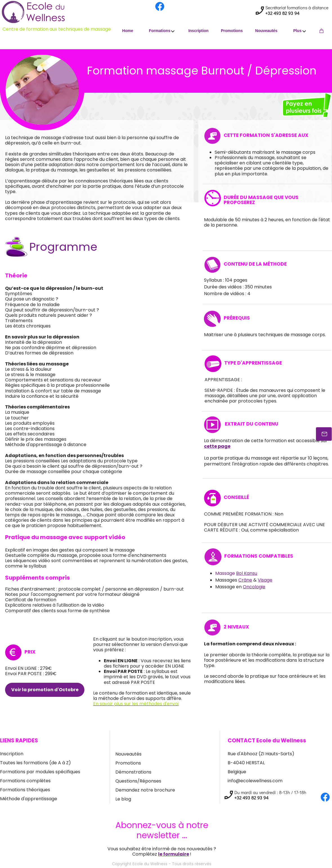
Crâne (245, 580)
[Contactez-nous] (324, 434)
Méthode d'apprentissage (29, 799)
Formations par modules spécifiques (40, 772)
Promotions (128, 763)
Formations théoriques (25, 790)
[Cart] (322, 30)
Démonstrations (133, 772)
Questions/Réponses (138, 781)
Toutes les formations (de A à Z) (35, 763)
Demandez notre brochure (145, 790)
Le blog (123, 799)
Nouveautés (128, 754)
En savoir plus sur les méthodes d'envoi (136, 704)
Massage (236, 573)
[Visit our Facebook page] (160, 6)
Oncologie (254, 587)
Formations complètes (25, 781)
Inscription (12, 754)
